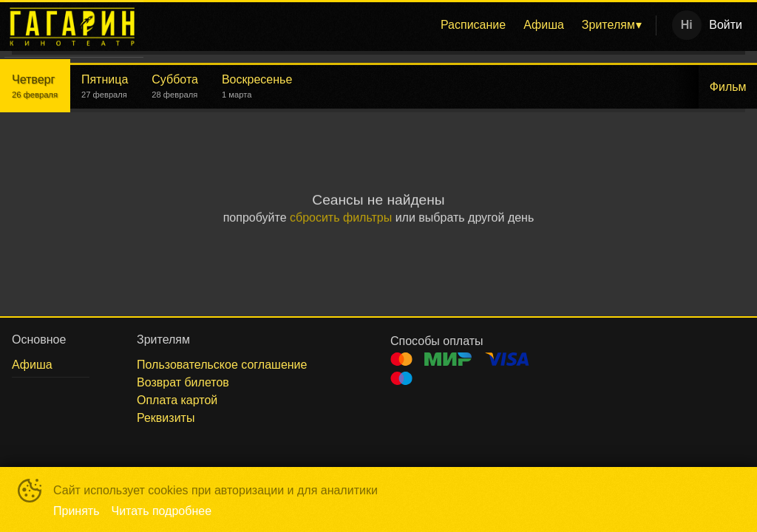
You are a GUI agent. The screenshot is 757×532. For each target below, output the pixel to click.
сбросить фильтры (341, 218)
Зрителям (608, 25)
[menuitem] (473, 25)
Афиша (544, 25)
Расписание (473, 25)
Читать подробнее (162, 511)
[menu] (403, 25)
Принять (77, 511)
